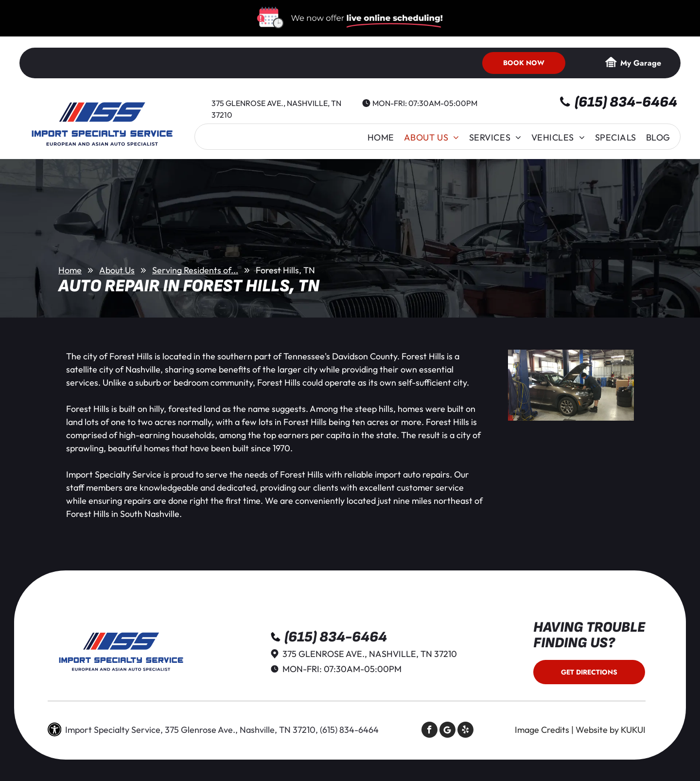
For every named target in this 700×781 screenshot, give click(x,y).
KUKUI (633, 730)
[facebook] (429, 731)
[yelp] (465, 731)
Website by (597, 730)
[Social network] (447, 731)
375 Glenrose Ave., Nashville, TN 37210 (370, 654)
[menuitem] (381, 137)
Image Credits (542, 730)
